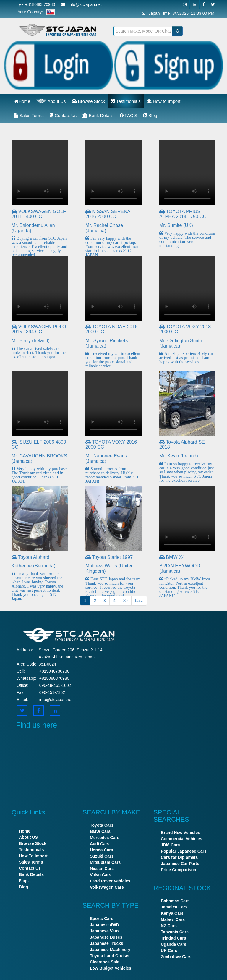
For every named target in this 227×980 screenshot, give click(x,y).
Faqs (24, 881)
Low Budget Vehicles (111, 968)
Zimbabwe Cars (176, 957)
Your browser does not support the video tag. (40, 173)
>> (125, 601)
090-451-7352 (52, 692)
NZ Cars (169, 926)
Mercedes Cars (105, 838)
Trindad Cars (174, 938)
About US (28, 837)
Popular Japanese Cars (184, 851)
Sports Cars (102, 919)
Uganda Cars (174, 944)
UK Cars (169, 950)
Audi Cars (100, 844)
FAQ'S (129, 115)
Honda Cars (102, 850)
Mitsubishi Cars (105, 862)
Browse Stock (88, 101)
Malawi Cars (173, 919)
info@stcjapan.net (56, 700)
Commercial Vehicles (181, 839)
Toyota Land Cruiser (110, 956)
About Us (51, 101)
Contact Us (63, 115)
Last (139, 601)
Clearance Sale (105, 962)
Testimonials (126, 101)
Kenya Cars (172, 913)
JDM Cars (170, 845)
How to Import (164, 101)
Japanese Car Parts (180, 864)
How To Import (33, 856)
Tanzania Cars (175, 932)
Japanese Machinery (110, 950)
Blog (150, 115)
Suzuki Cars (102, 856)
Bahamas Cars (175, 901)
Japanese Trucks (107, 943)
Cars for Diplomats (179, 857)
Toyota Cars (102, 825)
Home (22, 101)
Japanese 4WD (104, 925)
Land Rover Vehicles (110, 881)
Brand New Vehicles (180, 833)
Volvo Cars (100, 875)
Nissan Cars (102, 869)
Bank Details (98, 115)
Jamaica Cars (174, 907)
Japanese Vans (105, 931)
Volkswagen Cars (107, 887)
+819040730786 (54, 671)
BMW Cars (100, 831)
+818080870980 (37, 4)
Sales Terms (29, 115)
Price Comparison (179, 870)
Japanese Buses (106, 937)
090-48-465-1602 (55, 685)
